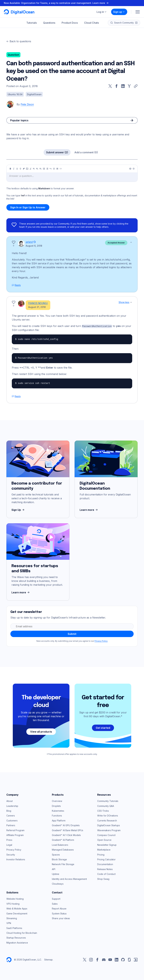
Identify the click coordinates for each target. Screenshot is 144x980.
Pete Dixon (27, 104)
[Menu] (138, 12)
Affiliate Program (15, 832)
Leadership (12, 803)
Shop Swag (103, 876)
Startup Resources (16, 935)
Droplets (56, 803)
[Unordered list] (44, 169)
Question (13, 55)
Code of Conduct (106, 871)
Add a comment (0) (86, 152)
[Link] (24, 169)
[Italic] (14, 169)
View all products (41, 729)
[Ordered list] (47, 169)
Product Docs (70, 23)
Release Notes (105, 866)
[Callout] (54, 169)
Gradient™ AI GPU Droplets (66, 823)
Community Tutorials (108, 798)
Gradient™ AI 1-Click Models (66, 832)
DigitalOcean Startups (109, 823)
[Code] (61, 169)
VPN (9, 920)
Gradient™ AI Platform (63, 837)
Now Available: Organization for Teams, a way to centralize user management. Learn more (57, 3)
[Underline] (17, 169)
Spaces (56, 852)
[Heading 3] (41, 169)
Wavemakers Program (109, 828)
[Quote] (51, 169)
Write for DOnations (108, 813)
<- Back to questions (19, 41)
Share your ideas (61, 916)
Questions (49, 23)
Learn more (89, 507)
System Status (59, 911)
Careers (11, 813)
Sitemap (48, 957)
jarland (29, 242)
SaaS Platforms (14, 925)
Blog (9, 808)
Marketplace (104, 847)
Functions (57, 813)
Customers (12, 818)
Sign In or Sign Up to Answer (28, 207)
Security (11, 852)
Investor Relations (16, 857)
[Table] (57, 169)
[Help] (134, 169)
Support (56, 896)
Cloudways (58, 881)
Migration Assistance (17, 940)
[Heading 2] (37, 169)
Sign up (119, 12)
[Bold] (10, 169)
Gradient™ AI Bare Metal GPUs (68, 828)
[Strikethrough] (20, 169)
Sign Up (18, 507)
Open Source (104, 837)
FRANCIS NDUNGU (35, 302)
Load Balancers (60, 842)
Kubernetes (58, 808)
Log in (102, 12)
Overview (57, 798)
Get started (103, 725)
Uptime (56, 871)
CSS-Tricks (103, 808)
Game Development (17, 911)
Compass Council (106, 832)
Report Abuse (59, 906)
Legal (9, 842)
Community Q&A (106, 803)
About (9, 798)
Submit (72, 631)
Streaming (12, 916)
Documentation (105, 862)
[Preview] (130, 169)
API (54, 866)
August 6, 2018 (34, 246)
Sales (55, 901)
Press (9, 837)
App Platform (59, 818)
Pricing (101, 852)
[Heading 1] (34, 169)
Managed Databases (63, 847)
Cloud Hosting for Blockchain (22, 930)
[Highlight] (30, 169)
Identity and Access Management (69, 876)
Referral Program (15, 828)
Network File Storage (63, 862)
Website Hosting (15, 896)
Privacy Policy (101, 638)
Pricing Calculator (106, 857)
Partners (11, 823)
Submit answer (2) (57, 152)
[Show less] (131, 242)
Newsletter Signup (107, 842)
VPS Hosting (13, 901)
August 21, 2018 (34, 306)
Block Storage (59, 857)
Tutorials (32, 23)
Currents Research (107, 818)
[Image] (27, 169)
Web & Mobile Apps (17, 906)
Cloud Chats (91, 23)
